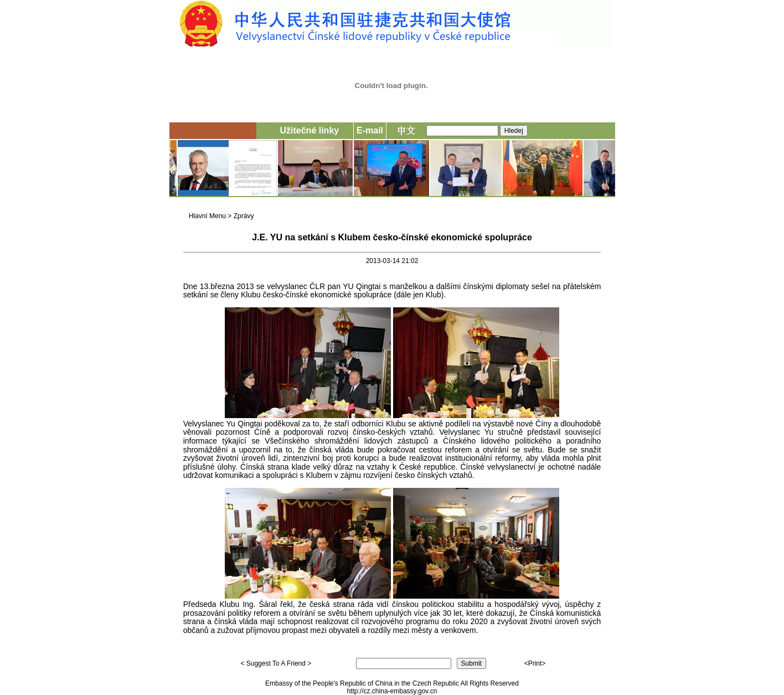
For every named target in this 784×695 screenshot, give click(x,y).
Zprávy (244, 216)
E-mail (370, 130)
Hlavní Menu (207, 216)
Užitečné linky (309, 130)
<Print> (535, 663)
